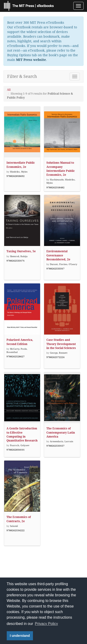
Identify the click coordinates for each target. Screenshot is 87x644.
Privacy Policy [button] (46, 624)
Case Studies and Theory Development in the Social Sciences (61, 344)
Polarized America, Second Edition (20, 342)
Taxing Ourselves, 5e (21, 251)
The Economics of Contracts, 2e (19, 519)
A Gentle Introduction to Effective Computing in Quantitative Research (22, 434)
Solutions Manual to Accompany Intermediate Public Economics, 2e (61, 169)
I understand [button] (20, 636)
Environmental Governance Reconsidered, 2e (58, 255)
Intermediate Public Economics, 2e (21, 165)
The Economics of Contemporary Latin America (61, 432)
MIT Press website (31, 60)
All (9, 90)
